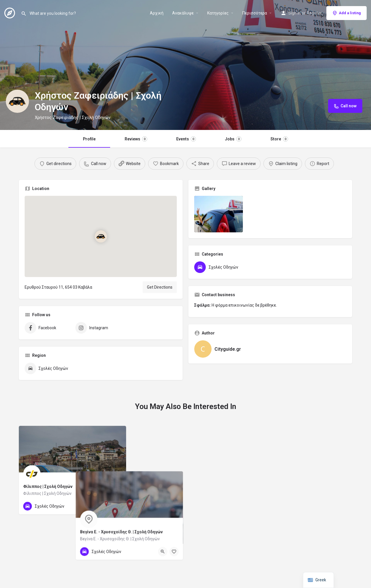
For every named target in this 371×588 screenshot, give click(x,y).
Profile (89, 139)
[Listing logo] (17, 101)
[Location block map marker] (101, 236)
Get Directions (160, 287)
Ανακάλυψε (183, 13)
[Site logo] (10, 12)
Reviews (136, 139)
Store (279, 139)
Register (314, 13)
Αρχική (157, 13)
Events (186, 139)
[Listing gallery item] (219, 214)
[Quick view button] (106, 506)
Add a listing (347, 13)
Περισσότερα (255, 13)
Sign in (294, 13)
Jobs (233, 139)
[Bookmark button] (117, 506)
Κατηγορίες (218, 13)
